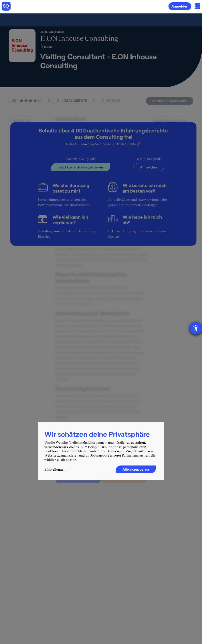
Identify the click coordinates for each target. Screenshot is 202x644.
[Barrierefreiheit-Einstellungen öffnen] (196, 328)
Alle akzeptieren (136, 469)
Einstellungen (55, 470)
